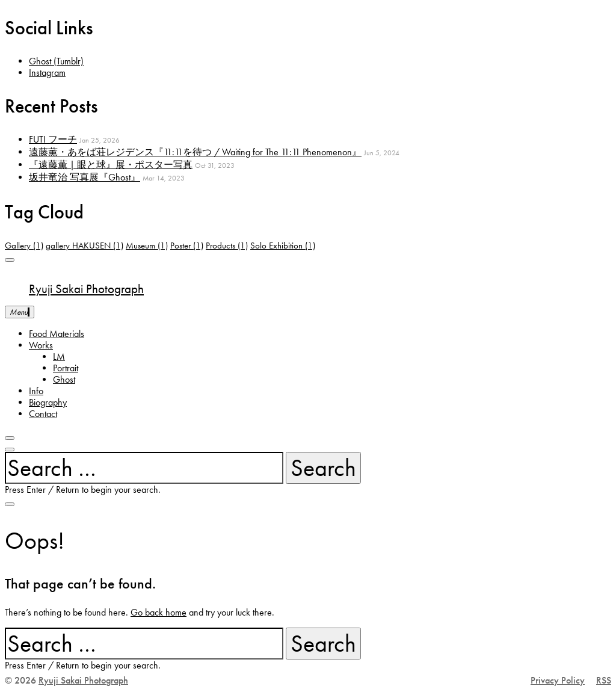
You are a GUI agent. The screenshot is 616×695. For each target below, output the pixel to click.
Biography (48, 402)
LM (59, 357)
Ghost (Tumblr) (56, 61)
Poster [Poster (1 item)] (187, 246)
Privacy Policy (558, 680)
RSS (604, 680)
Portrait (66, 368)
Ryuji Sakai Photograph (86, 289)
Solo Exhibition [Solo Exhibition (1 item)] (283, 246)
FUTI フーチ (53, 139)
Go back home (159, 612)
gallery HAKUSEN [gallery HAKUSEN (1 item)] (85, 246)
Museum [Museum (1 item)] (147, 246)
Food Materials (57, 334)
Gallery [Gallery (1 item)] (24, 246)
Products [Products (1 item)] (227, 246)
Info (36, 391)
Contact (43, 414)
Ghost (64, 379)
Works (41, 345)
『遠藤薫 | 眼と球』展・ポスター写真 (111, 165)
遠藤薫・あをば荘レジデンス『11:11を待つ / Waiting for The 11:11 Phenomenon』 (195, 152)
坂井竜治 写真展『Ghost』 (85, 177)
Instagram (47, 73)
